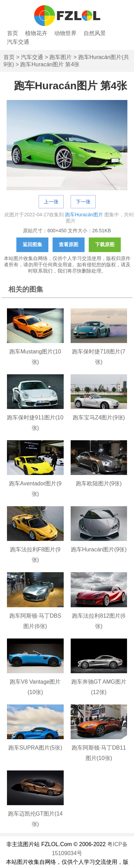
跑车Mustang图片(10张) (35, 357)
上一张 (51, 202)
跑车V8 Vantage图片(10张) (35, 687)
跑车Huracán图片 (84, 215)
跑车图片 (61, 57)
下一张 (83, 202)
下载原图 (105, 244)
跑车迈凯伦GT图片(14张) (35, 819)
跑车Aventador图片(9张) (35, 489)
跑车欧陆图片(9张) (99, 483)
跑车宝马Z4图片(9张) (99, 418)
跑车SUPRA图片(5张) (35, 748)
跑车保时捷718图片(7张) (99, 357)
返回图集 (32, 244)
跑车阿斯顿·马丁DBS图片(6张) (35, 621)
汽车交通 (18, 42)
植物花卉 (36, 33)
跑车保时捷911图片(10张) (35, 423)
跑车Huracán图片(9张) (99, 549)
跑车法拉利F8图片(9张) (35, 555)
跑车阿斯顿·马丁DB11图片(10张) (99, 753)
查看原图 (69, 244)
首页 (13, 33)
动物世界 (65, 33)
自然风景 (95, 33)
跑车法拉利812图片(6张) (99, 621)
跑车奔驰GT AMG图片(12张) (99, 687)
